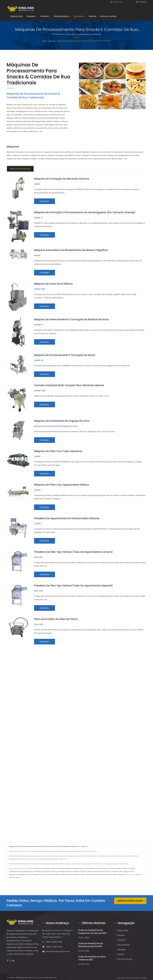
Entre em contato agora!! (130, 900)
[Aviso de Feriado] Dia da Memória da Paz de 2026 (91, 944)
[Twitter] (10, 960)
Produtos (45, 16)
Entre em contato (108, 16)
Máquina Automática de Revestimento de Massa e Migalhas (72, 250)
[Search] (124, 2)
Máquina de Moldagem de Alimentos (39, 871)
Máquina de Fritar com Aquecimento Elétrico (62, 484)
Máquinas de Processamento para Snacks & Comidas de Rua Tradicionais (84, 41)
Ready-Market (141, 977)
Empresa (32, 16)
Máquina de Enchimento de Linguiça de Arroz (63, 421)
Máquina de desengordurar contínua (20, 874)
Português (143, 2)
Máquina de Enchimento (87, 868)
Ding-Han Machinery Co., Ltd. (31, 977)
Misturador (61, 868)
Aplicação (80, 16)
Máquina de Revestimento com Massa (99, 871)
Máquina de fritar (129, 871)
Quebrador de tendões (110, 874)
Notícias (93, 16)
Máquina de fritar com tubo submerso (59, 451)
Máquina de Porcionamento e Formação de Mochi (66, 355)
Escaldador (76, 874)
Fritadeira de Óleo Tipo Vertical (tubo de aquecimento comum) (75, 551)
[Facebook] (8, 960)
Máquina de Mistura (51, 868)
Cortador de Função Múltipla (18, 871)
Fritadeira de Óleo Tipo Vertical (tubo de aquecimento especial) (75, 585)
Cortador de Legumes (102, 868)
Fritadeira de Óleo (117, 871)
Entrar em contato (15, 877)
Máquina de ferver (67, 874)
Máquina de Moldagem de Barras (62, 871)
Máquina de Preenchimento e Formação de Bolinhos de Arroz (73, 319)
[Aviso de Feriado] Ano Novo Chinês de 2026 (92, 957)
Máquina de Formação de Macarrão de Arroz (63, 179)
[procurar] (111, 2)
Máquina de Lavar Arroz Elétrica (54, 284)
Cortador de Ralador (115, 868)
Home (44, 41)
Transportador (122, 874)
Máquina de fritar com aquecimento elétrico (46, 874)
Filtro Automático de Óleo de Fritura (57, 618)
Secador (83, 874)
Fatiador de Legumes (129, 868)
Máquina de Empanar (80, 871)
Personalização (62, 16)
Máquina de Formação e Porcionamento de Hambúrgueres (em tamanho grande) (86, 212)
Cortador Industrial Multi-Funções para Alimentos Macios (70, 385)
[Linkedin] (13, 960)
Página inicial (17, 16)
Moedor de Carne (38, 868)
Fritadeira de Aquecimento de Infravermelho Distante (68, 518)
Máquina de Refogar (72, 868)
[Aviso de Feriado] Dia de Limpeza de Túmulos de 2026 (92, 931)
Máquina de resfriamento (94, 874)
